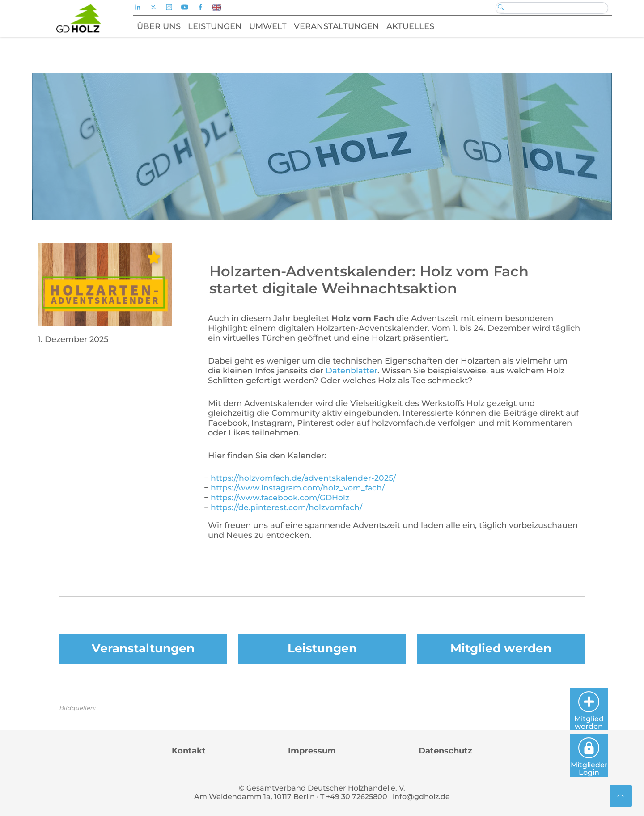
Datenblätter (352, 371)
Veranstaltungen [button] (346, 26)
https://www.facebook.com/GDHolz (281, 498)
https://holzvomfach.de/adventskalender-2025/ (304, 478)
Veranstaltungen (143, 648)
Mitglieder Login (611, 753)
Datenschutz (445, 751)
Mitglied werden (501, 648)
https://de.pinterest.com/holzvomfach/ (287, 507)
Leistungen (322, 648)
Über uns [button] (168, 26)
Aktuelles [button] (420, 26)
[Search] (552, 8)
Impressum (312, 751)
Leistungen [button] (224, 26)
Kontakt (189, 751)
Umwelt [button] (277, 26)
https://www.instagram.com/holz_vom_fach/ (299, 488)
